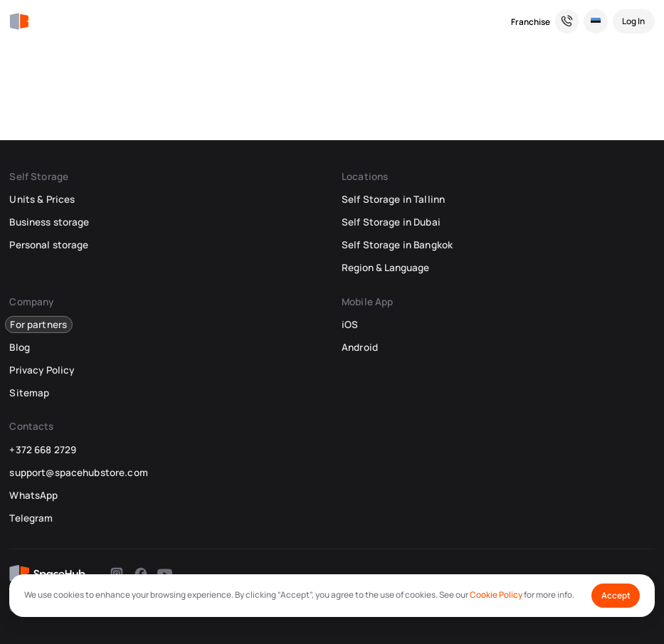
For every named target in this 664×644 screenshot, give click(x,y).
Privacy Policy (42, 370)
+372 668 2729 (43, 450)
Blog (20, 347)
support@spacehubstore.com (78, 473)
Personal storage (49, 245)
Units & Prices (42, 199)
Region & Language (385, 268)
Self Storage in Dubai (391, 222)
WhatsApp (33, 495)
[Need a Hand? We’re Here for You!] (567, 21)
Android (360, 347)
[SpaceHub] (19, 22)
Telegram (31, 518)
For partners (38, 324)
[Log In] (634, 21)
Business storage (49, 222)
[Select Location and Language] (596, 21)
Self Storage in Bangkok (397, 245)
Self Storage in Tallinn (393, 199)
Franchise (531, 22)
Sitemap (29, 393)
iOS (350, 324)
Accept (616, 595)
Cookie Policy (496, 595)
